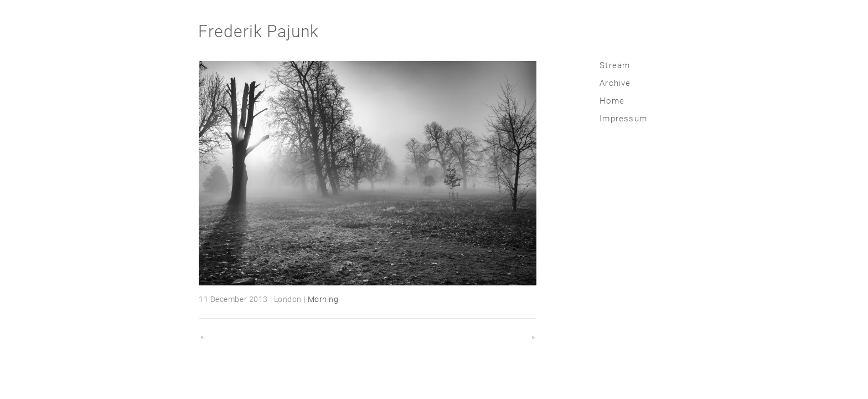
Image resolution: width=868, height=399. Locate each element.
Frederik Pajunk (259, 31)
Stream (615, 65)
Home (612, 101)
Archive (615, 83)
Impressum (623, 119)
